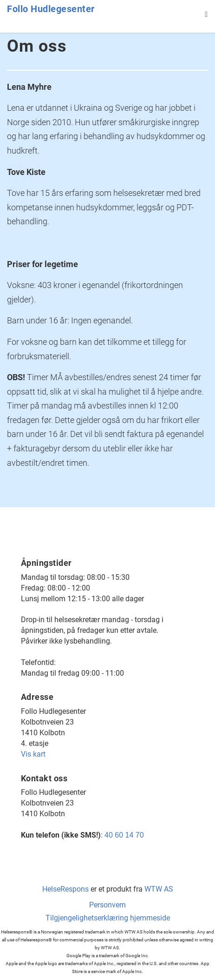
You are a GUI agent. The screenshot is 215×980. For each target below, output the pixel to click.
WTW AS (159, 889)
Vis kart (33, 754)
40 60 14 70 (124, 835)
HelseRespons (65, 889)
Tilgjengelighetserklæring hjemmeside (108, 918)
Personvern (107, 905)
